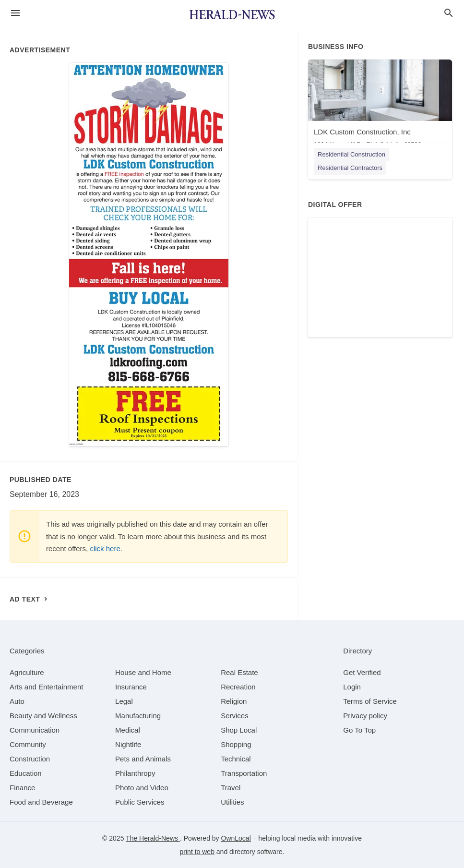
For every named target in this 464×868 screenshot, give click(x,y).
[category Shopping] (236, 744)
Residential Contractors (350, 168)
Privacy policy (365, 716)
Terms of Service (370, 701)
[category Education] (26, 773)
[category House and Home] (143, 672)
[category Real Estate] (239, 672)
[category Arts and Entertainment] (46, 687)
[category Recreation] (238, 687)
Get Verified (362, 672)
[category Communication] (35, 730)
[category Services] (235, 716)
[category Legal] (124, 701)
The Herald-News (153, 838)
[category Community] (28, 744)
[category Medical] (128, 730)
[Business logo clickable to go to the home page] (232, 14)
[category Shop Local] (239, 730)
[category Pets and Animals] (143, 759)
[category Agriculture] (27, 672)
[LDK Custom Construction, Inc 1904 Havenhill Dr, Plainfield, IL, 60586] (380, 106)
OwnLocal (236, 838)
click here (105, 549)
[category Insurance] (131, 687)
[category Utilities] (232, 802)
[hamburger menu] (15, 13)
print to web (197, 852)
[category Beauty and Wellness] (43, 716)
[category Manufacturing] (138, 716)
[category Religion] (234, 701)
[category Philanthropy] (135, 773)
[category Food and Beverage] (41, 802)
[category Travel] (231, 788)
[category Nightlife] (128, 744)
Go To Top (359, 730)
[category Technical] (236, 759)
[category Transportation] (244, 773)
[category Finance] (22, 788)
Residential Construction (351, 154)
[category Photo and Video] (142, 788)
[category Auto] (17, 701)
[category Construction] (30, 759)
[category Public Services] (140, 802)
